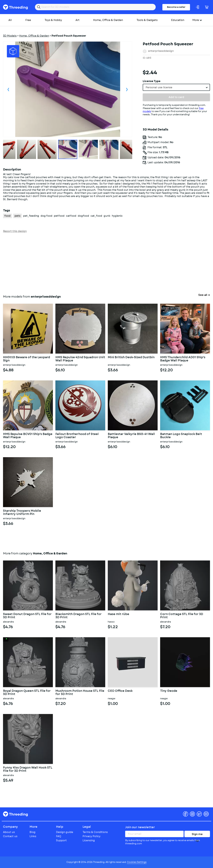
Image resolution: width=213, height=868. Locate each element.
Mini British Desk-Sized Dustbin (131, 358)
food (7, 216)
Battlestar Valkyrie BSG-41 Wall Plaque (131, 436)
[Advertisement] (99, 263)
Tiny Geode (169, 691)
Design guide (65, 832)
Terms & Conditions (95, 832)
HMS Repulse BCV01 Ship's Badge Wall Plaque (28, 436)
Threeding (15, 7)
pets (17, 216)
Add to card (176, 97)
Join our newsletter (140, 827)
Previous (8, 89)
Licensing (89, 840)
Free (28, 20)
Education (178, 20)
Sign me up (197, 835)
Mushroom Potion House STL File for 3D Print (80, 693)
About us (9, 832)
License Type (152, 81)
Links (33, 836)
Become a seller (176, 7)
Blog (32, 832)
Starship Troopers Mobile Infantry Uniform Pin (22, 513)
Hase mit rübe (118, 614)
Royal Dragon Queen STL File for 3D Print (27, 693)
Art (78, 20)
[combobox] (176, 87)
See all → (204, 295)
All (10, 20)
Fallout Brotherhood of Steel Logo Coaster (77, 436)
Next (127, 89)
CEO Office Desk (120, 691)
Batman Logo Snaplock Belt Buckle (181, 436)
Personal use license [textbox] (159, 87)
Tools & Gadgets (147, 20)
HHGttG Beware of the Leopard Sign (27, 359)
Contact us (10, 836)
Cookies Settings (137, 862)
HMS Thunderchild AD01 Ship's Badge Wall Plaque (183, 359)
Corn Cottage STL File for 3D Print (182, 616)
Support (61, 840)
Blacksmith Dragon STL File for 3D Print (78, 616)
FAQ (59, 836)
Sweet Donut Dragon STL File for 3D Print (27, 616)
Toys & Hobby (53, 20)
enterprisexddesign (161, 51)
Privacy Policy (91, 836)
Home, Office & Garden (108, 20)
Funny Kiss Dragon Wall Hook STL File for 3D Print (28, 769)
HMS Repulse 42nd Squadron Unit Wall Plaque (80, 359)
